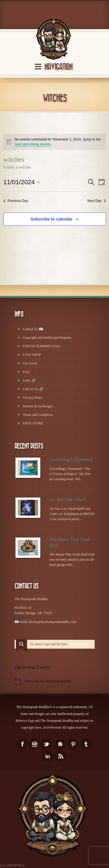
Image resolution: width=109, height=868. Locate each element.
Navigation (58, 67)
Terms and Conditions (38, 415)
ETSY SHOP (32, 355)
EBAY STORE (33, 423)
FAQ (26, 372)
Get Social (30, 363)
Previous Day (16, 201)
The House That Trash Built (70, 542)
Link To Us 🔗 (33, 389)
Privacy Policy (33, 398)
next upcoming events (33, 144)
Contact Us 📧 (33, 329)
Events (9, 167)
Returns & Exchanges (38, 406)
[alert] (55, 142)
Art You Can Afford (68, 499)
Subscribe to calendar (51, 219)
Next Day (96, 201)
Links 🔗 (29, 380)
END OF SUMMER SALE (42, 346)
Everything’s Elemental (71, 459)
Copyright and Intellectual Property (47, 338)
